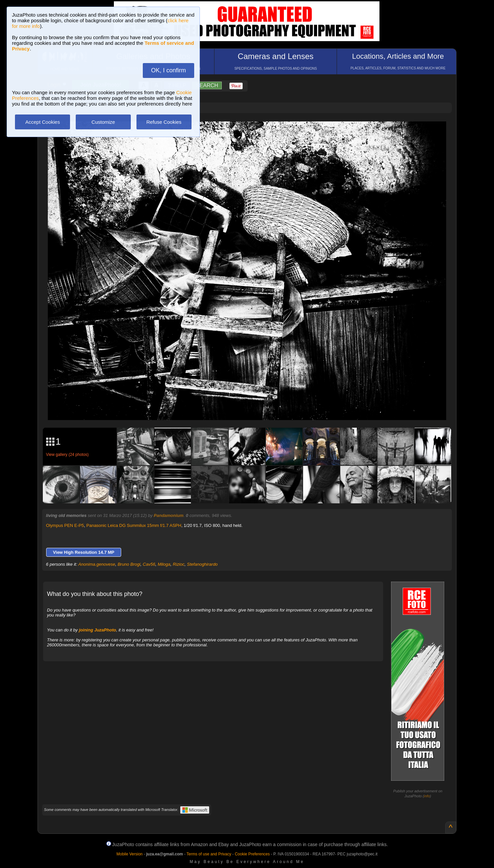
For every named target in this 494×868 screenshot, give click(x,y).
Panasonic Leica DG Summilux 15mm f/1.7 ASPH (134, 525)
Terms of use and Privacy (209, 854)
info (427, 796)
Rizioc (178, 564)
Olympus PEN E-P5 (65, 525)
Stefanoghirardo (202, 564)
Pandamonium (169, 515)
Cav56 (149, 564)
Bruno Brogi (129, 564)
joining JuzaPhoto (98, 630)
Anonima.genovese (97, 564)
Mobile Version (130, 854)
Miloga (164, 564)
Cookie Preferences (252, 854)
